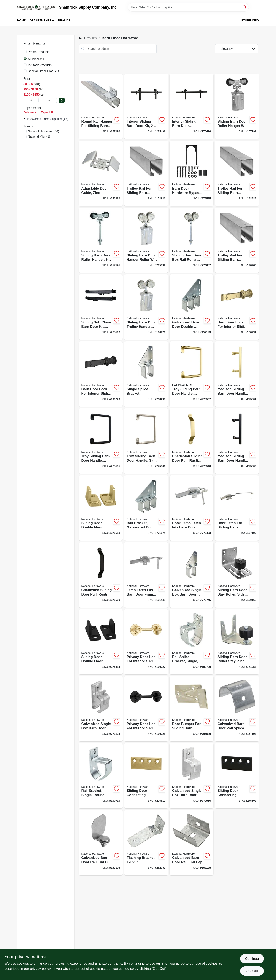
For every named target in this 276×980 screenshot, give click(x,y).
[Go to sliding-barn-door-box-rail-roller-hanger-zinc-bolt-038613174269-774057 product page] (191, 240)
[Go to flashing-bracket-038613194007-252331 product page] (146, 843)
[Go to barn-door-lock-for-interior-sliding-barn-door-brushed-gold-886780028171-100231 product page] (237, 307)
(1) (39, 136)
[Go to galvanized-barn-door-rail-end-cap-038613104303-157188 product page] (191, 843)
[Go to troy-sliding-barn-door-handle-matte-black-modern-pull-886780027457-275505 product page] (101, 441)
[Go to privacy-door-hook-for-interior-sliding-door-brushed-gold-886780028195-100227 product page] (146, 642)
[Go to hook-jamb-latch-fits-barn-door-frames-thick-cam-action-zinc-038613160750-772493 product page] (191, 508)
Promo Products (39, 52)
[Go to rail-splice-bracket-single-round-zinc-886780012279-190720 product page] (191, 642)
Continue (252, 959)
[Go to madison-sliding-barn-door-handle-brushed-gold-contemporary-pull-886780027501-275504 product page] (237, 374)
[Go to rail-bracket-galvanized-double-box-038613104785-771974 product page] (146, 508)
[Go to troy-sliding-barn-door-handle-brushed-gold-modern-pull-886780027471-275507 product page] (191, 374)
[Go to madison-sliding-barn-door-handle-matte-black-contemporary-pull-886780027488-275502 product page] (237, 441)
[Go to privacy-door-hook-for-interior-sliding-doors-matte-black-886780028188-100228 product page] (146, 709)
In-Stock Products (40, 65)
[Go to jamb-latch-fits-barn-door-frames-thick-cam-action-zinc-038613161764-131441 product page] (146, 575)
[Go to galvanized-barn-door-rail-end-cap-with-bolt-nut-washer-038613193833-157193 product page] (101, 843)
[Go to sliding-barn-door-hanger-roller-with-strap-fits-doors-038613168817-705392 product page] (146, 240)
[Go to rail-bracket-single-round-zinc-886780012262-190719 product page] (101, 776)
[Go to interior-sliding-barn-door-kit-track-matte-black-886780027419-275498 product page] (146, 106)
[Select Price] (62, 100)
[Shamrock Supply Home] (37, 7)
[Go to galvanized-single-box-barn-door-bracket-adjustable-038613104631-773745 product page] (191, 575)
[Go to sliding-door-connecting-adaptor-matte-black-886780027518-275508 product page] (237, 776)
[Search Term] (188, 7)
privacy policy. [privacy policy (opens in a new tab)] (41, 969)
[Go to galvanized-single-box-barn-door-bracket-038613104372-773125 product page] (101, 709)
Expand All (47, 112)
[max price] (49, 100)
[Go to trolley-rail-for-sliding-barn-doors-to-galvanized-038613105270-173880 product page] (146, 173)
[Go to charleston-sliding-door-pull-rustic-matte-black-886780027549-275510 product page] (191, 441)
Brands (64, 20)
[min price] (31, 100)
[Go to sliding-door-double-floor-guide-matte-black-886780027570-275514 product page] (101, 642)
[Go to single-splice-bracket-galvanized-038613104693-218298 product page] (146, 374)
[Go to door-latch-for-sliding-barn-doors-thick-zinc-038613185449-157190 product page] (237, 508)
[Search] (245, 7)
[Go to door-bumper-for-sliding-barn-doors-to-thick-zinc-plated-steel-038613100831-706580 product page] (191, 709)
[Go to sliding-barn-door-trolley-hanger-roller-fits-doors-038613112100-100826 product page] (146, 307)
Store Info (250, 20)
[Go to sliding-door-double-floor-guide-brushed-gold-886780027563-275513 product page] (101, 508)
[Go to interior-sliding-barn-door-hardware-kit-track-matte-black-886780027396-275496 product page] (191, 106)
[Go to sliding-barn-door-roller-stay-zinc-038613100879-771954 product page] (237, 642)
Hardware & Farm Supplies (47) (47, 119)
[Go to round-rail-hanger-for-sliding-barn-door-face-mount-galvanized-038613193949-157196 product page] (101, 106)
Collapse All (30, 112)
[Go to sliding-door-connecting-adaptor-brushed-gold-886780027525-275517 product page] (146, 776)
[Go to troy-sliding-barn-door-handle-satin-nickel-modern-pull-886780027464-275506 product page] (146, 441)
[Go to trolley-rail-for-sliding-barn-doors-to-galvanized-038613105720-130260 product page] (237, 240)
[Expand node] (25, 119)
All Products (36, 59)
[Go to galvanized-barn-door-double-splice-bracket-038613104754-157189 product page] (191, 307)
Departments (40, 20)
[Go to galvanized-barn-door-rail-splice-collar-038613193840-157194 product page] (237, 709)
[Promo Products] (25, 52)
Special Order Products (44, 71)
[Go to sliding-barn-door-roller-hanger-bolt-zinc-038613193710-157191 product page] (101, 240)
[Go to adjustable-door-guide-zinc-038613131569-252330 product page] (101, 173)
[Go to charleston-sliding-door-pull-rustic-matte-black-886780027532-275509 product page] (101, 575)
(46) (44, 131)
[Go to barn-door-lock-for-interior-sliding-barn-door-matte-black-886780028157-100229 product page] (101, 374)
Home (22, 20)
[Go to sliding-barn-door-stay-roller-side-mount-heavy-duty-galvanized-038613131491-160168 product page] (237, 575)
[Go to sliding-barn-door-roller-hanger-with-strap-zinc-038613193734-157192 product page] (237, 106)
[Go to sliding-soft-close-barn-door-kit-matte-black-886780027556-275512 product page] (101, 307)
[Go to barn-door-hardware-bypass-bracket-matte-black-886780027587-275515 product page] (191, 173)
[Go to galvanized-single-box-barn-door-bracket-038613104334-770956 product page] (191, 776)
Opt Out (252, 971)
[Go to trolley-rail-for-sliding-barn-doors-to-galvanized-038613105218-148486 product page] (237, 173)
